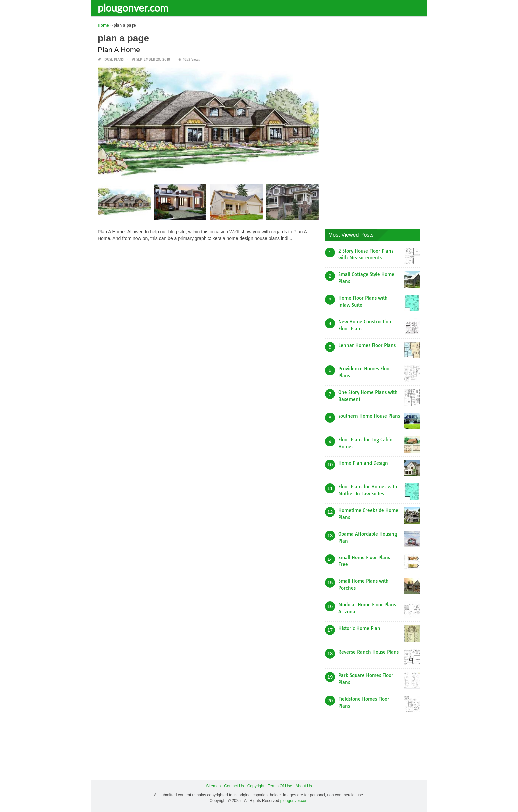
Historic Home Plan (359, 628)
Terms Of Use (280, 786)
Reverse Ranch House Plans (369, 652)
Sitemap (213, 786)
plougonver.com (133, 8)
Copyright (256, 786)
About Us (303, 786)
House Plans (113, 60)
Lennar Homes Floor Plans (367, 345)
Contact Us (234, 786)
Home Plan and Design (363, 463)
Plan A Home (119, 50)
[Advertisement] (375, 121)
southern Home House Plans (369, 416)
